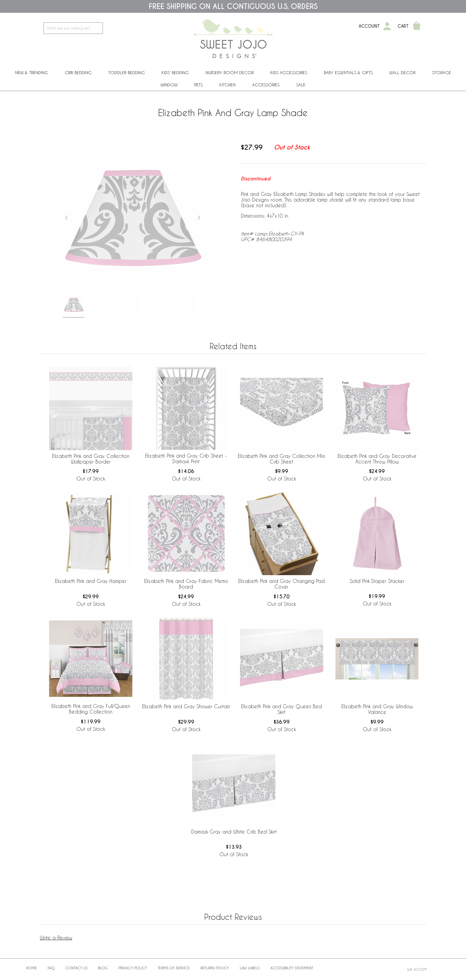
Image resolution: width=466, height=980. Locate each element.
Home (32, 968)
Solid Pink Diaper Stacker (377, 581)
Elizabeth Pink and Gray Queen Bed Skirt (281, 709)
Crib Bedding (78, 72)
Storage (442, 72)
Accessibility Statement (292, 968)
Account (369, 26)
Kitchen (227, 85)
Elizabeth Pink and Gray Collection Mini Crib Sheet (281, 459)
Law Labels (250, 968)
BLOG (103, 968)
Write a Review (56, 938)
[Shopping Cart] (417, 26)
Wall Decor (402, 72)
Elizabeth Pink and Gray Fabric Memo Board (186, 584)
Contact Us (76, 968)
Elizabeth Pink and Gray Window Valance (377, 709)
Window (169, 85)
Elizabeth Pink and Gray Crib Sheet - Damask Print (186, 458)
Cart (403, 26)
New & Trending (32, 72)
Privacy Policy (133, 968)
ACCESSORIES (266, 85)
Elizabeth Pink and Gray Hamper (91, 581)
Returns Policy (215, 968)
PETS (199, 85)
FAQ (51, 968)
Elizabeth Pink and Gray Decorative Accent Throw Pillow (377, 459)
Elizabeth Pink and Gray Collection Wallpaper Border (91, 459)
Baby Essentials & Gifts (348, 72)
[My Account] (387, 26)
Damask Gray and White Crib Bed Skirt (234, 832)
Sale (301, 85)
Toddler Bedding (127, 72)
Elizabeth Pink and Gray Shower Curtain (186, 706)
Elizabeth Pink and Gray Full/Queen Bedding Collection (91, 709)
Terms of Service (174, 968)
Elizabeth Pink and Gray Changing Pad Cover (281, 584)
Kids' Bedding (175, 72)
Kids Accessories (289, 72)
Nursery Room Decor (230, 72)
